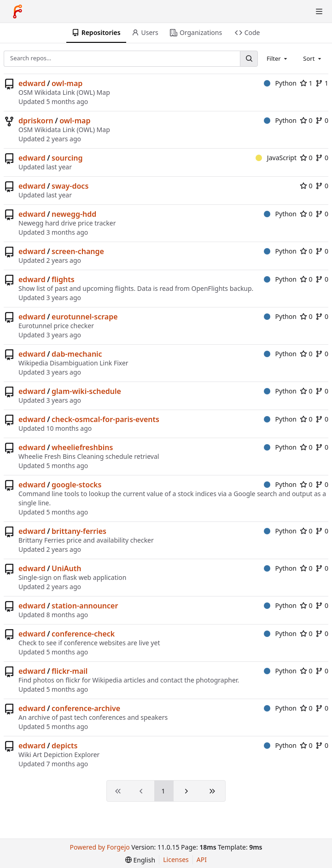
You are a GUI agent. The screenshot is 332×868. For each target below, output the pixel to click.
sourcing (67, 158)
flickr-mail (70, 671)
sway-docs (70, 186)
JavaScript (276, 158)
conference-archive (86, 708)
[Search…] (249, 59)
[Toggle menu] (319, 12)
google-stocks (76, 485)
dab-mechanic (77, 354)
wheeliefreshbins (82, 447)
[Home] (17, 12)
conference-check (83, 634)
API (202, 859)
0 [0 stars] (306, 120)
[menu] (140, 860)
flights (63, 279)
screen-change (78, 251)
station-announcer (85, 606)
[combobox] (278, 58)
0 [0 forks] (322, 120)
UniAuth (66, 568)
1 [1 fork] (322, 83)
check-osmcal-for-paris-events (105, 419)
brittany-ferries (79, 531)
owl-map (67, 83)
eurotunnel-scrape (84, 317)
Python (280, 83)
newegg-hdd (74, 214)
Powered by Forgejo (100, 847)
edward (32, 83)
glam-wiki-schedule (86, 391)
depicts (64, 746)
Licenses (176, 859)
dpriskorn (36, 121)
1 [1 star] (306, 83)
